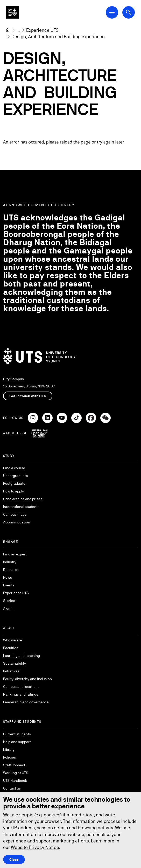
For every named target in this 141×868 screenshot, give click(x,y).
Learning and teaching (22, 656)
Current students (17, 734)
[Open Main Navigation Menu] (112, 12)
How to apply (13, 491)
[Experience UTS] (42, 30)
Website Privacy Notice (35, 847)
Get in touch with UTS (28, 396)
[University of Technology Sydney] (8, 30)
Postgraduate (14, 483)
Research (11, 570)
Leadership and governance (26, 702)
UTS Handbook (15, 781)
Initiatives (11, 671)
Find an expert (15, 554)
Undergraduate (16, 476)
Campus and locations (21, 687)
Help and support (17, 742)
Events (9, 585)
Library (9, 750)
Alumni (9, 608)
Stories (9, 601)
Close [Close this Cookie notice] (14, 859)
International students (21, 507)
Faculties (11, 648)
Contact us (12, 788)
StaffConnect (14, 765)
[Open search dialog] (129, 12)
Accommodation (17, 522)
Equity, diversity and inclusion (27, 679)
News (8, 577)
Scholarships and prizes (23, 499)
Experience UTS (16, 593)
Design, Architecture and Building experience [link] (58, 37)
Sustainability (15, 663)
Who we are (13, 640)
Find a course (14, 468)
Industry (10, 562)
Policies (9, 757)
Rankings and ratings (21, 694)
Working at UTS (16, 773)
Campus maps (15, 514)
